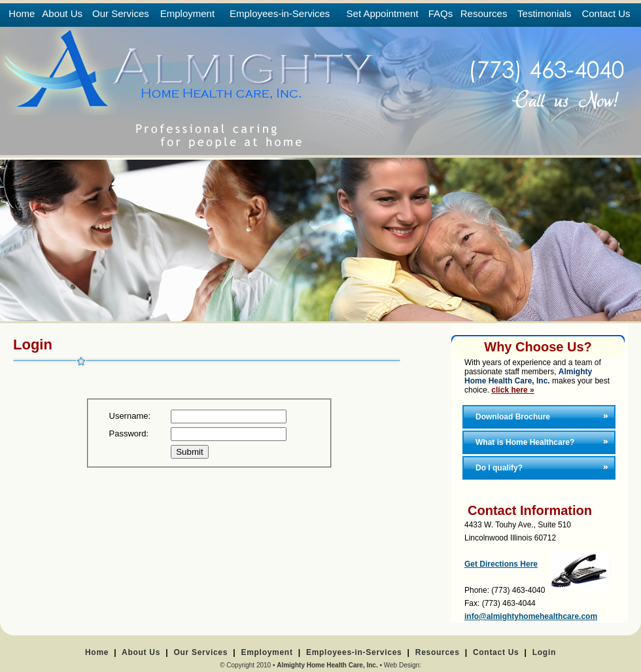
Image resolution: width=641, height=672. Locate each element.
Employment (267, 652)
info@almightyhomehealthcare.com (531, 616)
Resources (438, 652)
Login (544, 652)
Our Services (200, 652)
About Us (141, 652)
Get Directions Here (501, 564)
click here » (512, 390)
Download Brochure (513, 417)
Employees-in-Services (354, 652)
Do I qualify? (499, 468)
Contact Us (496, 652)
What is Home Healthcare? (525, 442)
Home (97, 652)
